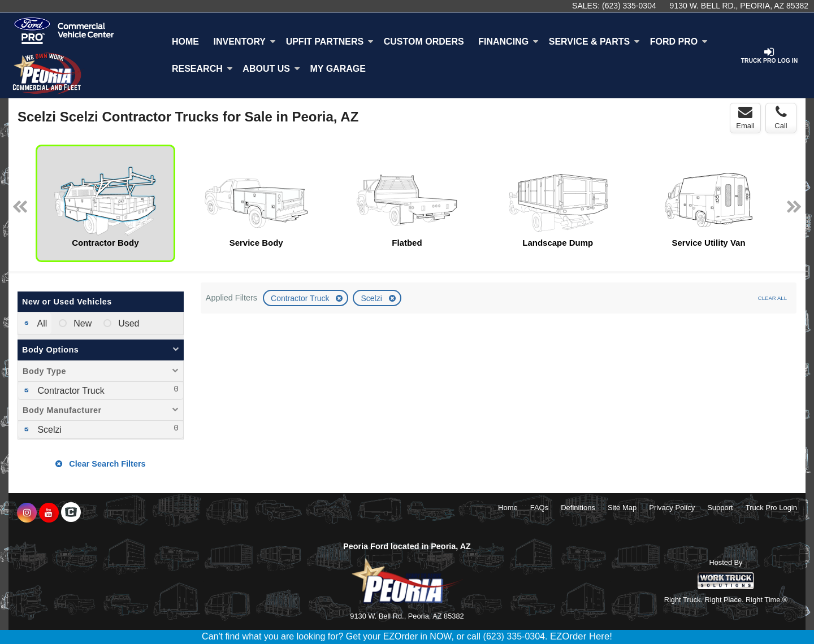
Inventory (245, 42)
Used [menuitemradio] (128, 323)
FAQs (540, 508)
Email (745, 118)
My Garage (338, 69)
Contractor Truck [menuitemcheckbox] (70, 391)
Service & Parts (594, 42)
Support (720, 508)
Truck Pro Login (771, 508)
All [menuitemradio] (41, 323)
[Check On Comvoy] (71, 513)
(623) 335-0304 (629, 6)
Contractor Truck (301, 298)
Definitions (578, 508)
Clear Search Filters (100, 464)
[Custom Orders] (424, 42)
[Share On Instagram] (27, 513)
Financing (508, 42)
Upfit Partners (330, 42)
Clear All (772, 298)
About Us (271, 69)
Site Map (622, 508)
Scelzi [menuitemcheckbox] (48, 430)
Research (202, 69)
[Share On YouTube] (49, 513)
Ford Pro (679, 42)
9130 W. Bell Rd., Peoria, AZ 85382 (739, 6)
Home (185, 42)
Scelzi (372, 298)
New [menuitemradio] (81, 323)
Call (781, 118)
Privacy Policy (672, 508)
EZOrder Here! (581, 636)
